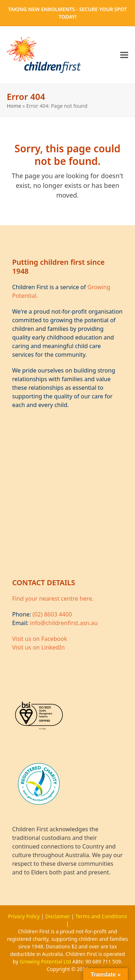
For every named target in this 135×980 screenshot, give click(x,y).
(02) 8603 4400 (52, 614)
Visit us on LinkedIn (39, 647)
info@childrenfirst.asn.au (64, 623)
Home (14, 106)
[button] (124, 55)
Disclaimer (58, 916)
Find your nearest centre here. (53, 598)
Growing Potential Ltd (46, 961)
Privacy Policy (24, 916)
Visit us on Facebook (40, 639)
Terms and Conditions (101, 916)
